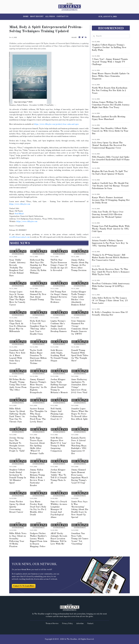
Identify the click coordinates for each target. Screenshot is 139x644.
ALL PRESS (50, 17)
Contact (90, 624)
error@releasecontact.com (19, 237)
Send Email (19, 214)
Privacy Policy (67, 624)
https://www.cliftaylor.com (20, 204)
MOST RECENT (37, 17)
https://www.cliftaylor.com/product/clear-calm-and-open (56, 124)
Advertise (80, 624)
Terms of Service (52, 624)
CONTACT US (62, 17)
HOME (26, 17)
